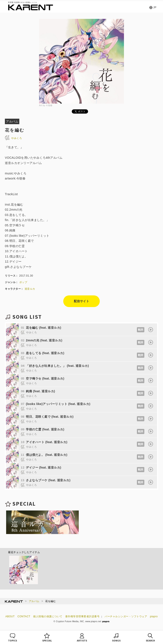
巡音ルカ (30, 289)
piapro (154, 616)
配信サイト (82, 301)
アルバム (34, 601)
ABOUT (10, 616)
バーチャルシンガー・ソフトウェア (126, 616)
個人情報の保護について (48, 616)
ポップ (23, 282)
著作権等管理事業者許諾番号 (82, 616)
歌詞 (141, 330)
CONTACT (24, 616)
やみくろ (13, 138)
